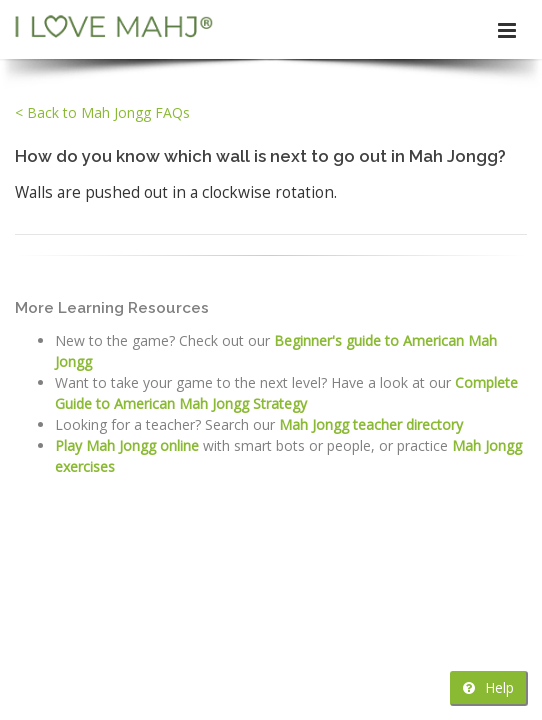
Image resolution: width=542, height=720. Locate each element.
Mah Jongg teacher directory (371, 424)
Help (488, 687)
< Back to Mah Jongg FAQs (102, 112)
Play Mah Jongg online (127, 445)
